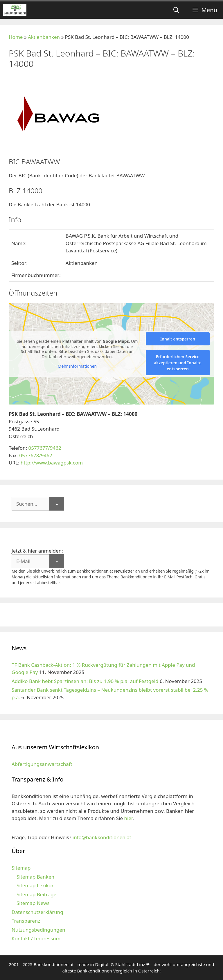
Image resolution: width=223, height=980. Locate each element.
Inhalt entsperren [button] (178, 339)
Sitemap (21, 868)
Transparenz (26, 921)
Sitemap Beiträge (36, 894)
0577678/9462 (36, 455)
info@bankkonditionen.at (102, 837)
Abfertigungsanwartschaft (42, 764)
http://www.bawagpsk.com (52, 463)
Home (16, 37)
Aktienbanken (44, 37)
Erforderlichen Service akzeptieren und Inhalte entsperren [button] (178, 363)
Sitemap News (33, 903)
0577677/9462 (45, 448)
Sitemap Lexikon (36, 885)
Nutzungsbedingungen (38, 930)
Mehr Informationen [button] (77, 366)
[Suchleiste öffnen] (176, 10)
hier (128, 818)
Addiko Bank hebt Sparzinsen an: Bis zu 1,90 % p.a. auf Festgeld (85, 681)
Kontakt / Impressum (36, 938)
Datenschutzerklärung (37, 912)
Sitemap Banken (35, 877)
